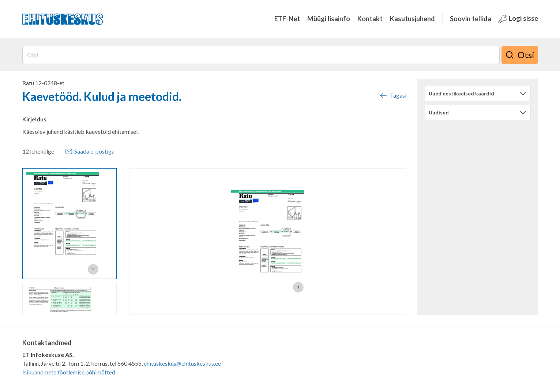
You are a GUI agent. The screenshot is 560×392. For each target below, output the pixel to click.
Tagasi (392, 95)
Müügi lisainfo (329, 19)
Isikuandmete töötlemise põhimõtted (69, 372)
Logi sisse (518, 19)
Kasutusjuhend (412, 19)
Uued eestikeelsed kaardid (461, 93)
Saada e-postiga (90, 151)
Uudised (439, 112)
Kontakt (370, 19)
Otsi (520, 55)
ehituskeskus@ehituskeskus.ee (182, 363)
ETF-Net (287, 19)
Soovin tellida (471, 19)
